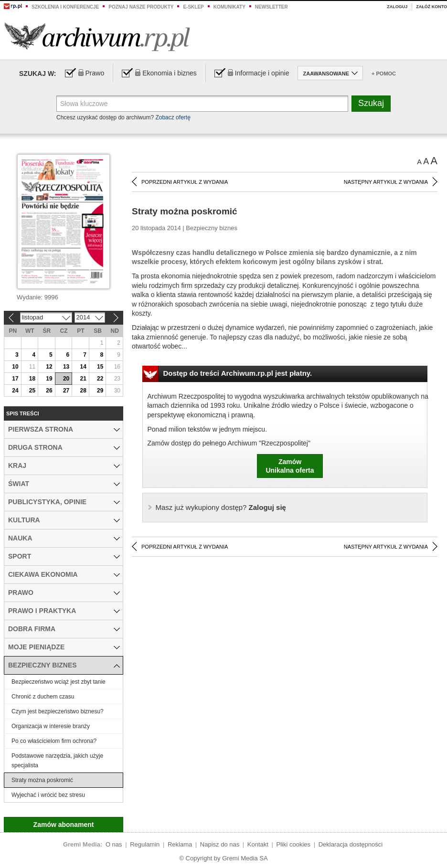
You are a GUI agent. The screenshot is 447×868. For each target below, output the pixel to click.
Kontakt (258, 844)
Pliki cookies (294, 844)
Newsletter (271, 7)
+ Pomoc (384, 74)
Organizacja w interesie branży (51, 726)
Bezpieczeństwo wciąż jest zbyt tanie (59, 682)
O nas (114, 844)
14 (83, 367)
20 (66, 379)
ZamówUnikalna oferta (290, 466)
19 (49, 379)
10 (15, 367)
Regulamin (145, 844)
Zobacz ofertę (173, 117)
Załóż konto (431, 7)
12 (49, 367)
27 (66, 391)
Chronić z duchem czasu (43, 697)
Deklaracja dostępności (351, 844)
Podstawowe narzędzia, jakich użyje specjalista (57, 761)
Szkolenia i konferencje (65, 7)
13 (66, 367)
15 (100, 367)
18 (32, 379)
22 (100, 379)
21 (83, 379)
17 (15, 379)
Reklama (180, 844)
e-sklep (193, 7)
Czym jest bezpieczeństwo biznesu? (58, 711)
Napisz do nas (220, 844)
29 (100, 391)
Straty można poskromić (42, 780)
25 (32, 391)
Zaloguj (397, 7)
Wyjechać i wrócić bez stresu (48, 795)
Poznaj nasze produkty (141, 7)
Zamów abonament (64, 825)
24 (15, 391)
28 (83, 391)
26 (49, 391)
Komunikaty (229, 7)
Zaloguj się (221, 507)
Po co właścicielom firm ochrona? (54, 741)
